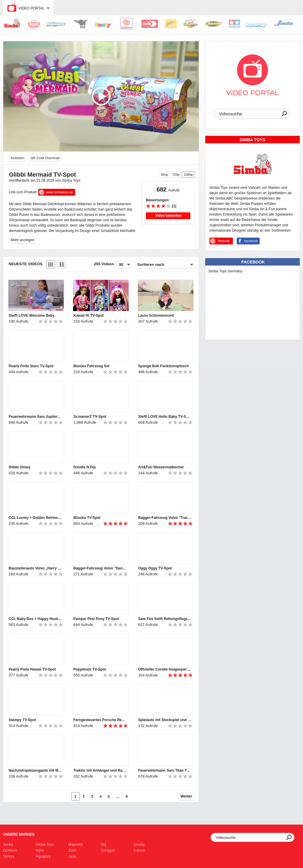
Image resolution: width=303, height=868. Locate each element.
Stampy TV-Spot (22, 720)
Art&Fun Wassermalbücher (161, 467)
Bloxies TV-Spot (87, 518)
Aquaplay (43, 856)
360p (164, 175)
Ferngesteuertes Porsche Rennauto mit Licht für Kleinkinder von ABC (100, 720)
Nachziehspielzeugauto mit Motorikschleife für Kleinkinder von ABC (35, 770)
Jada (72, 856)
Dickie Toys (45, 845)
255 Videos (104, 264)
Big (104, 845)
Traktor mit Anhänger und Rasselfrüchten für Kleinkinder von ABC (100, 770)
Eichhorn (10, 850)
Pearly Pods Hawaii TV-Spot (32, 669)
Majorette (76, 845)
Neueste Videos (26, 264)
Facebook (253, 262)
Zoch (72, 850)
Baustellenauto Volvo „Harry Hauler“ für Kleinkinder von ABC (35, 568)
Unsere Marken (19, 834)
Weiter (187, 796)
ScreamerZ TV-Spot (90, 417)
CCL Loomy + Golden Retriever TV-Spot (35, 518)
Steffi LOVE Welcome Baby (31, 316)
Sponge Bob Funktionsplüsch (163, 366)
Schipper (108, 850)
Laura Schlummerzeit (156, 316)
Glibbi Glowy (19, 467)
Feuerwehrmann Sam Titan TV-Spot (165, 770)
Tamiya (9, 856)
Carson (139, 850)
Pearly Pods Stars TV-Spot (31, 366)
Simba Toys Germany (225, 271)
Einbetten (18, 158)
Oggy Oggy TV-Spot (155, 568)
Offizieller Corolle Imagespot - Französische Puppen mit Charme (165, 669)
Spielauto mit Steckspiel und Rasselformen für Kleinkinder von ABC (165, 720)
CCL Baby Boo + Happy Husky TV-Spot (35, 619)
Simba (8, 845)
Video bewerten (168, 216)
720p (176, 175)
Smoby (139, 845)
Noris (40, 850)
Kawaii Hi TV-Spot (89, 316)
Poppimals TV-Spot (90, 669)
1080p (188, 175)
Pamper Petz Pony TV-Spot (96, 619)
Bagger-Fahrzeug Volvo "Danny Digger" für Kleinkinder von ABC (100, 568)
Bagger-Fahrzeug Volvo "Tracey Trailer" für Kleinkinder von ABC (165, 518)
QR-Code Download (45, 158)
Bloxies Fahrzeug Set (91, 366)
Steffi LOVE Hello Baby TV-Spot (165, 417)
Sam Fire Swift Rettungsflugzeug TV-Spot (165, 619)
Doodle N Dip (85, 467)
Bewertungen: (158, 200)
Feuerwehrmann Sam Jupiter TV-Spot (35, 417)
